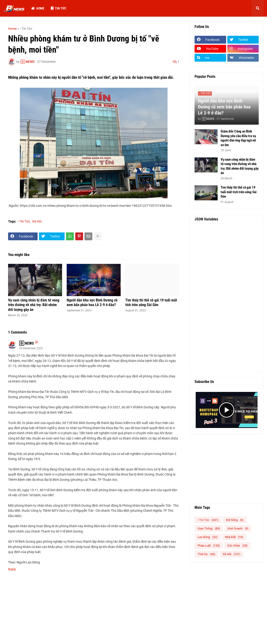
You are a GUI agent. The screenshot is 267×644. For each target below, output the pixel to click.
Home (12, 29)
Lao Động (208, 537)
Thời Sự (206, 554)
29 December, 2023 (31, 348)
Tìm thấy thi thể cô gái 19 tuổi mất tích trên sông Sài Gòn (151, 303)
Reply (12, 569)
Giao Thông (209, 528)
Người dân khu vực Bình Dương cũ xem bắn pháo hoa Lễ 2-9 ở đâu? (92, 303)
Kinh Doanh (238, 528)
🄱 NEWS (27, 343)
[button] (258, 8)
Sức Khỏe (237, 546)
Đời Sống (235, 520)
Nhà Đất (234, 537)
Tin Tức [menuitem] (58, 8)
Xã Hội (37, 221)
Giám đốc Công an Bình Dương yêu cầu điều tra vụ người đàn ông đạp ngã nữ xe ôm (238, 138)
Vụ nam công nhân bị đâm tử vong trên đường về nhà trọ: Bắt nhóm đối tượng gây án (34, 305)
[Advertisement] (227, 298)
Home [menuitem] (38, 8)
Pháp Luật (209, 546)
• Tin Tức (26, 29)
